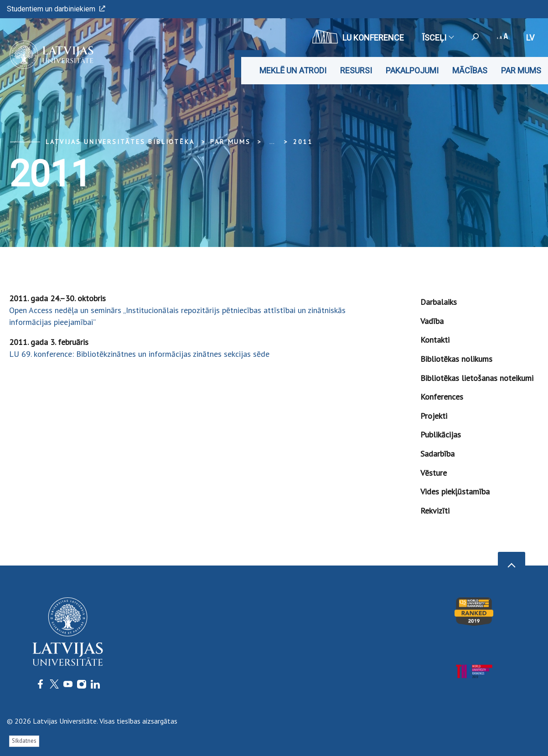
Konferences (442, 397)
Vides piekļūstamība (455, 491)
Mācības (470, 70)
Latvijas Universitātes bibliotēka (120, 142)
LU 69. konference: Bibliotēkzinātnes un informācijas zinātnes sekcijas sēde (139, 354)
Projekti (434, 416)
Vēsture (434, 473)
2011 (303, 142)
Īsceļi (438, 38)
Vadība (432, 321)
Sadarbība (437, 454)
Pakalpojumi (412, 70)
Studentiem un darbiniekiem (56, 9)
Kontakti (435, 340)
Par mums (521, 70)
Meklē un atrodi (293, 70)
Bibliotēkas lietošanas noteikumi (477, 378)
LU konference (358, 36)
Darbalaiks (439, 302)
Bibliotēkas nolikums (456, 359)
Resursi (356, 70)
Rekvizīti (435, 511)
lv (530, 38)
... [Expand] (272, 142)
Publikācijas (441, 435)
